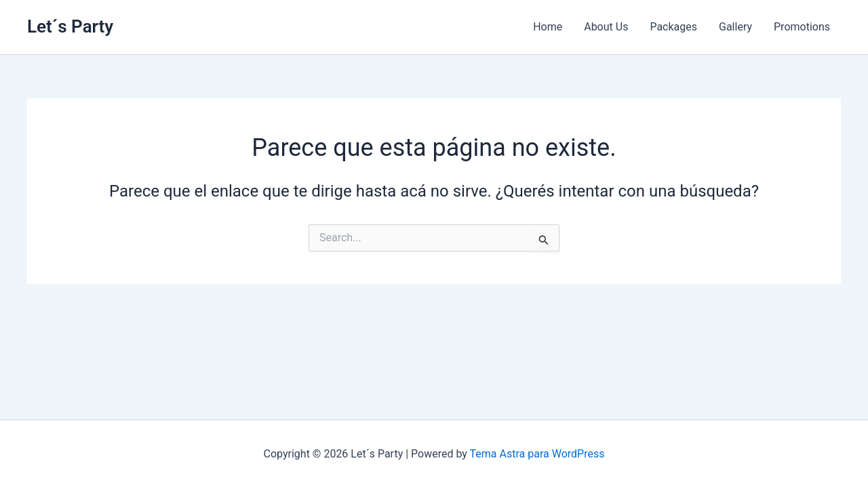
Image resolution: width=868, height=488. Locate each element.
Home (548, 27)
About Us (606, 27)
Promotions (802, 27)
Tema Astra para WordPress (537, 454)
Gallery (735, 27)
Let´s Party (70, 26)
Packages (673, 27)
